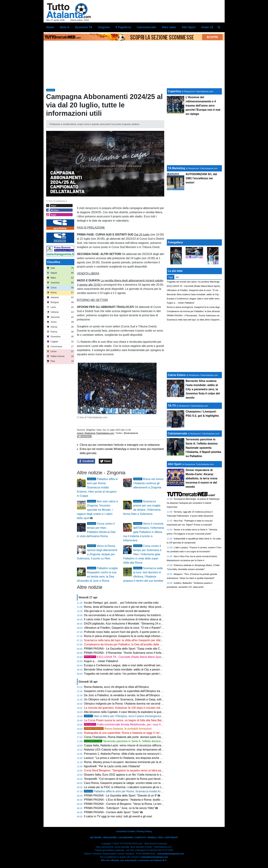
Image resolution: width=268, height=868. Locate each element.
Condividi (86, 461)
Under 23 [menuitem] (207, 27)
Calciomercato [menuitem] (146, 27)
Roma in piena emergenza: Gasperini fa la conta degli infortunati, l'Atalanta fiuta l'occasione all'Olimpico (148, 636)
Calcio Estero (177, 375)
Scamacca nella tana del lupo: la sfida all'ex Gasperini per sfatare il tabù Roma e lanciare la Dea (143, 640)
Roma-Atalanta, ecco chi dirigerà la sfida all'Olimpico (116, 687)
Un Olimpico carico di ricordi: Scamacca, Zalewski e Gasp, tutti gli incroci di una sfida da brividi (142, 699)
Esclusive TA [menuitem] (84, 27)
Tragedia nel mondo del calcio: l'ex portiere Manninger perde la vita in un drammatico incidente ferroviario (149, 674)
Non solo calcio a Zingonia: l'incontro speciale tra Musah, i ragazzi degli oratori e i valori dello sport (98, 510)
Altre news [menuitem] (169, 27)
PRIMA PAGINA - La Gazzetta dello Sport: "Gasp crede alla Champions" (129, 649)
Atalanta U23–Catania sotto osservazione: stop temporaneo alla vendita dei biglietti (135, 750)
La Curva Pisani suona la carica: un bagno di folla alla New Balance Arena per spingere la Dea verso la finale (151, 720)
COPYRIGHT (171, 837)
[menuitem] (219, 27)
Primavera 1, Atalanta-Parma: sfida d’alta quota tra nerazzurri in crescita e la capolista (137, 754)
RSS (161, 837)
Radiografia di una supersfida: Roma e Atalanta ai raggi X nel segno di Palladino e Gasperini (141, 733)
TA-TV (172, 406)
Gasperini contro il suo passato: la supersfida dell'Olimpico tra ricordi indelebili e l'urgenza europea (145, 691)
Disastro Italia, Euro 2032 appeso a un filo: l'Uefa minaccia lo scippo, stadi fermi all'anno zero (141, 775)
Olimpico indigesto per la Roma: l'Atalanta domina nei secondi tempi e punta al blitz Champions (143, 704)
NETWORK (96, 837)
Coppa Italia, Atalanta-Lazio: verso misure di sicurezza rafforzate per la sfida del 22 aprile (139, 745)
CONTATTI (140, 837)
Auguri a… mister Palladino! (101, 661)
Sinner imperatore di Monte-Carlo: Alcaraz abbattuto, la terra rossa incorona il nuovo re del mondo (201, 478)
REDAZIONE (110, 837)
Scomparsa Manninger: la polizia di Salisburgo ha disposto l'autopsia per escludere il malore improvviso (193, 503)
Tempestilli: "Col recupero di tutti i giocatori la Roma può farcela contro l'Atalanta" (134, 779)
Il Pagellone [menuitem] (123, 27)
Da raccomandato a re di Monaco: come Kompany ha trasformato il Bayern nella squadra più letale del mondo (152, 615)
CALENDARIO (126, 837)
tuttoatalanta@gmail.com (171, 854)
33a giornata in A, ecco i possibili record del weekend (117, 611)
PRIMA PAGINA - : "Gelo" (112, 812)
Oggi (171, 277)
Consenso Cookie (126, 831)
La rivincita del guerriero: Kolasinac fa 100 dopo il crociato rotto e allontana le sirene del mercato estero (148, 708)
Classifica (54, 262)
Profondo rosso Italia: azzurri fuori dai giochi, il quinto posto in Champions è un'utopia (136, 632)
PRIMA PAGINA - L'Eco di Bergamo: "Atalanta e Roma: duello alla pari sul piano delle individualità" (145, 800)
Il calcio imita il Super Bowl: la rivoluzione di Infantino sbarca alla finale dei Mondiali (135, 619)
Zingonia (90, 430)
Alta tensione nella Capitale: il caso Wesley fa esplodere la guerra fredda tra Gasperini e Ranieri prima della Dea (153, 712)
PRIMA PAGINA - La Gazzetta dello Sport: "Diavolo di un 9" (121, 796)
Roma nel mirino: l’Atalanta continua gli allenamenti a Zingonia (149, 483)
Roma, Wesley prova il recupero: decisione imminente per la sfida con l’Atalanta (133, 762)
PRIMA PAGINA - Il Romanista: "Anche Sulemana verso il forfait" (124, 653)
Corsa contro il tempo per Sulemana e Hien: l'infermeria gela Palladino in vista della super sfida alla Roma (142, 554)
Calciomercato (177, 433)
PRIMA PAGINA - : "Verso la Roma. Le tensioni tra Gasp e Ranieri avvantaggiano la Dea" (152, 804)
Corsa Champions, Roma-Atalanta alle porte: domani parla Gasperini (126, 737)
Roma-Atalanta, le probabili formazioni (118, 729)
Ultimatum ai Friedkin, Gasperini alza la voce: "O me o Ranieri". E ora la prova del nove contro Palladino (148, 628)
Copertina (174, 91)
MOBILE (152, 837)
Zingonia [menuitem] (104, 27)
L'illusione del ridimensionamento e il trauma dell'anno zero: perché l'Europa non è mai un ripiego (203, 106)
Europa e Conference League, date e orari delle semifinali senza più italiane (131, 665)
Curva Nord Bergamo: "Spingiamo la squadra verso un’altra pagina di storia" (131, 770)
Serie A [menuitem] (65, 27)
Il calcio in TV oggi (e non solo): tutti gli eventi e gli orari (118, 816)
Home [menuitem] (50, 27)
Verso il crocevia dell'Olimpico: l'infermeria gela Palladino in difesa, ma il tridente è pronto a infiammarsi (144, 532)
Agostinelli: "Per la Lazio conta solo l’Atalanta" (112, 766)
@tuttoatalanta (131, 433)
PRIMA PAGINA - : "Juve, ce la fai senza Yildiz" (119, 808)
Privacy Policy (144, 831)
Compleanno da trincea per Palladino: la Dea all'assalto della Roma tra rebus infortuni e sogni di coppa (147, 644)
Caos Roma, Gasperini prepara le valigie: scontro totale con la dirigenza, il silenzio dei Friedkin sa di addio (149, 783)
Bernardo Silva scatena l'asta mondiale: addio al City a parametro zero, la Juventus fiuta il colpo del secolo (150, 669)
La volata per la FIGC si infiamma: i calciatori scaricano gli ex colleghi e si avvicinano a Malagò (142, 787)
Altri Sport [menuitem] (189, 27)
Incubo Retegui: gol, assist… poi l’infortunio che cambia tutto (121, 603)
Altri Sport (175, 464)
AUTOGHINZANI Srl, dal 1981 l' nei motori (201, 178)
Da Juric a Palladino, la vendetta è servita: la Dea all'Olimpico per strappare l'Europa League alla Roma (148, 695)
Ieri (177, 277)
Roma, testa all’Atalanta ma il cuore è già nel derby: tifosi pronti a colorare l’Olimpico (136, 607)
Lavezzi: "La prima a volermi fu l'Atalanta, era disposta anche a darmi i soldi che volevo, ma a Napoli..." (147, 758)
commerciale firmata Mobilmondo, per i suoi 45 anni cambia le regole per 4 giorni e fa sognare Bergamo (158, 724)
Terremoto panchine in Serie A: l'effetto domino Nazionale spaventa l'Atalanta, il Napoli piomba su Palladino (160, 741)
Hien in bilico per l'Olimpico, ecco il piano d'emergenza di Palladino (130, 716)
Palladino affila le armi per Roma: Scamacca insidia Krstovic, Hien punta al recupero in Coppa (97, 487)
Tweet (105, 461)
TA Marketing (177, 168)
